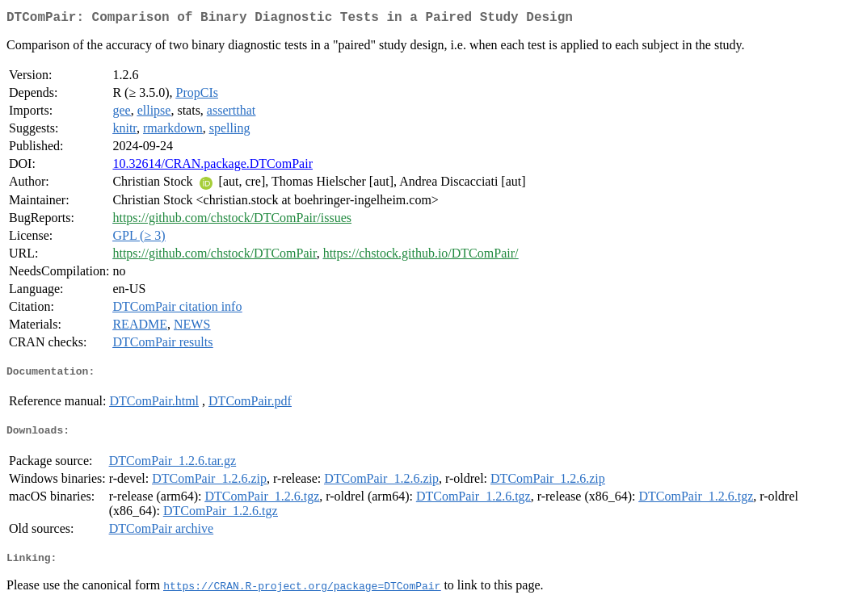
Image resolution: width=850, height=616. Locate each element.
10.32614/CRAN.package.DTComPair (212, 167)
